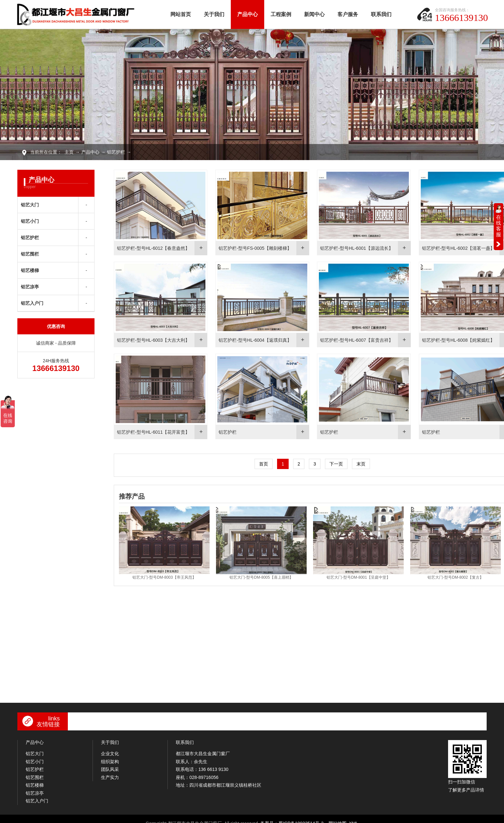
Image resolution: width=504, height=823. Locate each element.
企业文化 (110, 749)
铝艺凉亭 (30, 287)
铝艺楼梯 (30, 270)
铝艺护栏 (116, 152)
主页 (69, 152)
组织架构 (110, 757)
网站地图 (337, 819)
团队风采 (110, 765)
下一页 (333, 461)
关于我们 (214, 14)
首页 (260, 461)
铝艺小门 (30, 221)
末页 (358, 461)
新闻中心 (314, 14)
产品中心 (248, 14)
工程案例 (281, 14)
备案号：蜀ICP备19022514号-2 (292, 819)
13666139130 (461, 18)
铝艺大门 (30, 205)
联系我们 (381, 14)
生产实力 (110, 773)
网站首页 (181, 14)
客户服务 (348, 14)
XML (354, 819)
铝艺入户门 (32, 303)
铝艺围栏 (30, 254)
